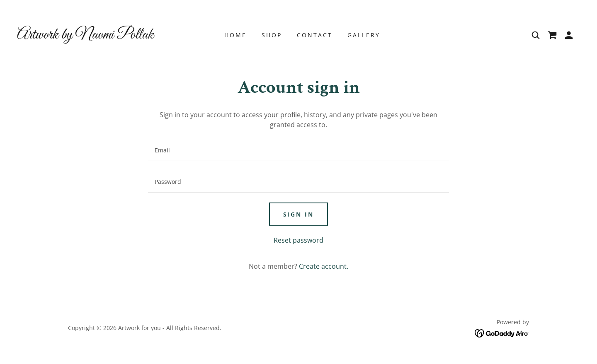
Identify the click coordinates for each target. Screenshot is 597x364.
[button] (569, 35)
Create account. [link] (324, 266)
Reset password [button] (298, 240)
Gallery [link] (364, 35)
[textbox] (298, 150)
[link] (87, 36)
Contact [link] (315, 35)
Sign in (299, 214)
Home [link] (235, 35)
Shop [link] (272, 35)
